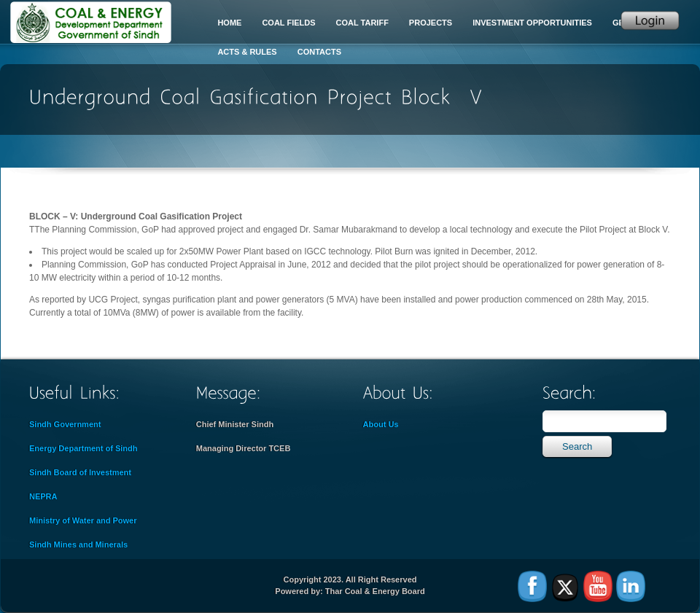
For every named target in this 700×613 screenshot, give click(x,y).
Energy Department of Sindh (83, 448)
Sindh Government (65, 424)
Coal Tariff (362, 23)
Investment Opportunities (532, 23)
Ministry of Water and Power (83, 520)
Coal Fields (288, 23)
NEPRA (43, 496)
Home (229, 23)
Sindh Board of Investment (80, 472)
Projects (431, 23)
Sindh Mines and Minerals (78, 544)
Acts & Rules (247, 52)
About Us (381, 424)
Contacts (319, 52)
